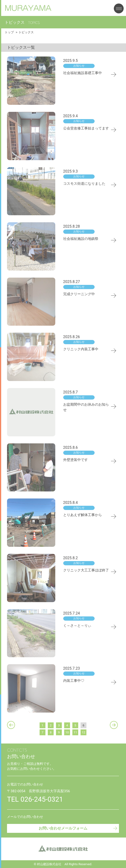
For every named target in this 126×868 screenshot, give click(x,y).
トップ (9, 32)
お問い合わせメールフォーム (78, 828)
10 (67, 732)
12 (83, 732)
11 (75, 732)
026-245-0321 (42, 799)
